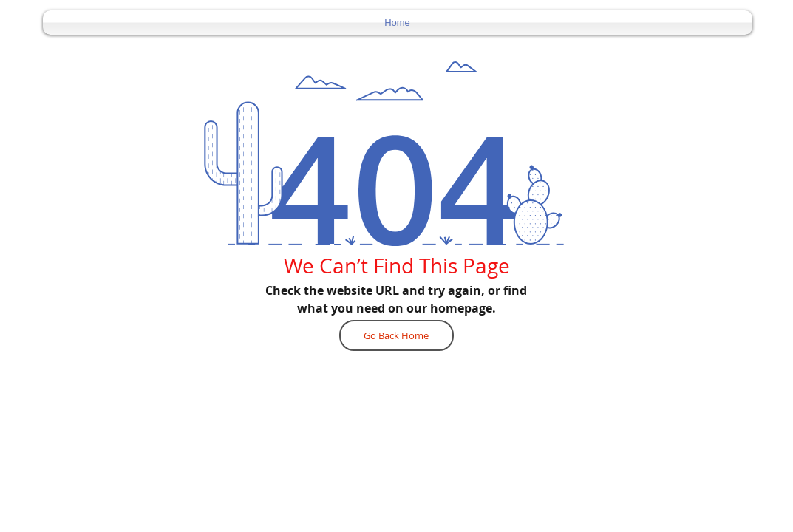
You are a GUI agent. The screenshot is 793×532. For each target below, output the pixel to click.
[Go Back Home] (396, 335)
